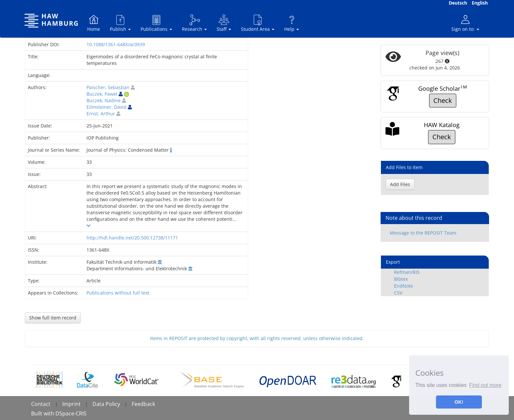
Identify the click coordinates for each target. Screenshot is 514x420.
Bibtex (401, 279)
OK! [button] (459, 402)
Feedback (143, 404)
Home (94, 23)
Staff (224, 23)
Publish (120, 23)
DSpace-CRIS (71, 413)
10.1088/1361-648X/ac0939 (116, 44)
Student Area (258, 23)
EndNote (404, 286)
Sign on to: (465, 23)
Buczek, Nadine (104, 100)
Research (194, 23)
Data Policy (106, 404)
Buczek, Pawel (102, 94)
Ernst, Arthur (101, 114)
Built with (43, 413)
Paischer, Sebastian (108, 87)
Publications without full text (118, 293)
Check (443, 100)
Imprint (71, 404)
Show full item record (53, 318)
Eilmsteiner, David (107, 107)
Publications (156, 23)
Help (292, 23)
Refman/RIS (407, 272)
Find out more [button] (485, 385)
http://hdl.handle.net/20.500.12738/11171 (132, 238)
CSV (398, 293)
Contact (41, 404)
